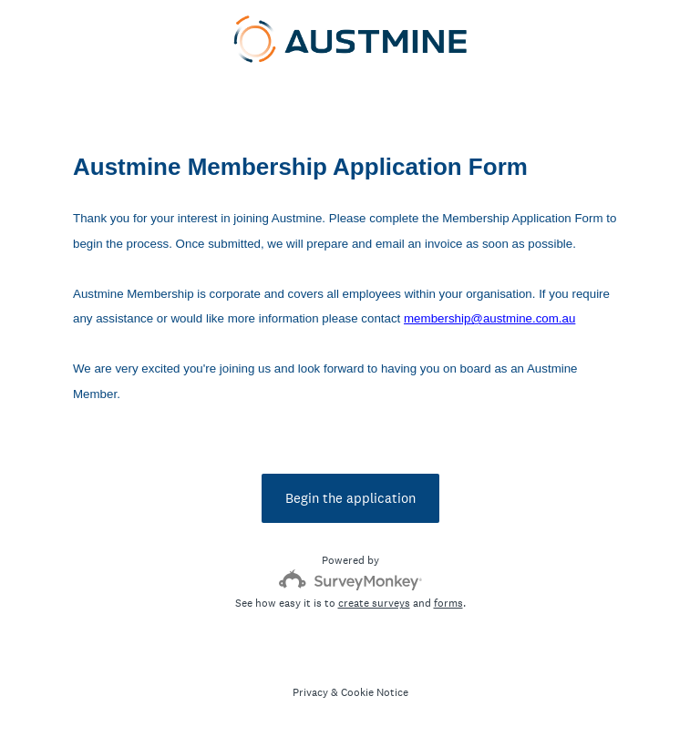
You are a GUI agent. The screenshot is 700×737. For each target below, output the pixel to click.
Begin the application (350, 498)
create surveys (374, 603)
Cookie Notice (375, 692)
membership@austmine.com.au (489, 318)
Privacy (310, 692)
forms (448, 603)
